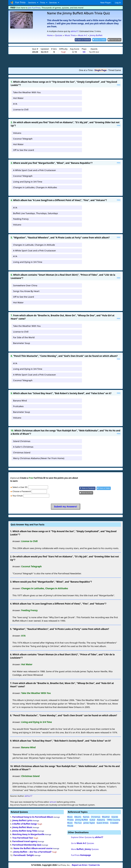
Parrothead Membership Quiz (27, 845)
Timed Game (115, 70)
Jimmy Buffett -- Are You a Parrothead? (32, 852)
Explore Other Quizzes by (87, 837)
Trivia (43, 3)
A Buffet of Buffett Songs (25, 824)
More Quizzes (85, 849)
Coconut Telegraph (23, 138)
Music (70, 817)
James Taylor (89, 823)
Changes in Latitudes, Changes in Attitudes (35, 187)
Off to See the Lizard (23, 150)
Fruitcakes (18, 406)
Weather (106, 817)
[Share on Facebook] (85, 40)
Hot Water (18, 98)
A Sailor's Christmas (23, 447)
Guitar (92, 820)
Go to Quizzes (83, 843)
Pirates (71, 820)
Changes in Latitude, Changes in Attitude (34, 245)
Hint (119, 85)
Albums (78, 817)
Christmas (96, 817)
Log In (118, 3)
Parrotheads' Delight (24, 855)
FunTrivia (81, 855)
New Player (106, 3)
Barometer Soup (22, 343)
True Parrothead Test (23, 838)
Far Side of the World (24, 337)
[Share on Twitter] (100, 40)
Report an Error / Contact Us (86, 865)
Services (53, 3)
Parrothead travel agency (25, 841)
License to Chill (21, 109)
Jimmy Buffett (82, 820)
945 (84, 52)
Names (86, 817)
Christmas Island (22, 452)
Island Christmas (22, 441)
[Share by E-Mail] (115, 40)
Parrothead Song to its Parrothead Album (33, 817)
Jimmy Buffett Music (22, 827)
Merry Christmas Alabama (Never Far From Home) (39, 458)
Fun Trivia (18, 3)
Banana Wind (20, 400)
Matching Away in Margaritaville (28, 834)
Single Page (101, 70)
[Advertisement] (66, 60)
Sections (32, 3)
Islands (115, 817)
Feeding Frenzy (21, 219)
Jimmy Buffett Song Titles (25, 831)
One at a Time (86, 70)
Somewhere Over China (25, 285)
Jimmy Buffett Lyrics (22, 820)
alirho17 (75, 31)
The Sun (78, 823)
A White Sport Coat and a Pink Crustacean (34, 170)
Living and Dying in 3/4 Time (28, 181)
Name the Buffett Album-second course (33, 848)
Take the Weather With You (27, 92)
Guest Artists (102, 823)
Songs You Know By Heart (26, 291)
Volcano (17, 133)
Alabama (101, 820)
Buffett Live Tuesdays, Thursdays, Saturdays (35, 213)
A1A (15, 103)
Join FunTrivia (34, 8)
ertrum (53, 802)
